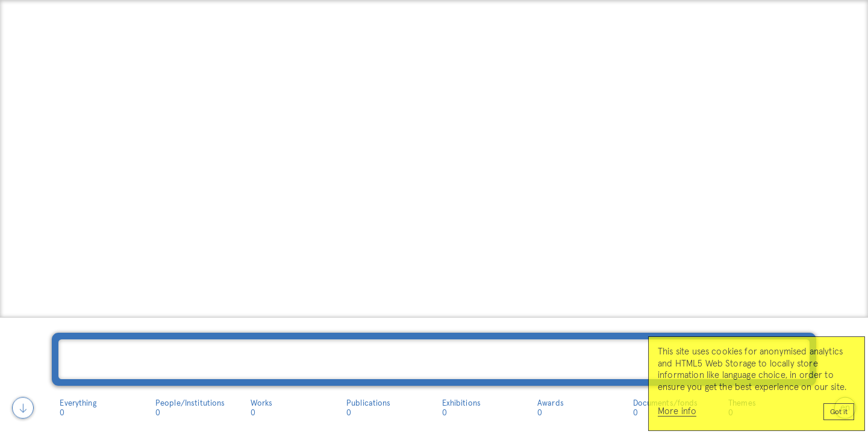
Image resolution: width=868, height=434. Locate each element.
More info (677, 411)
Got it (839, 412)
